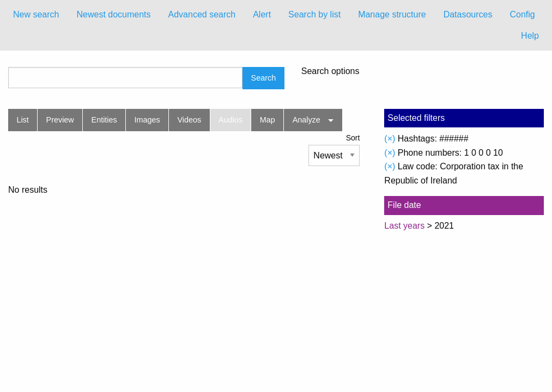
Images (147, 120)
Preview (60, 120)
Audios (230, 120)
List (22, 120)
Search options (330, 71)
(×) (390, 139)
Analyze (307, 120)
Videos (190, 120)
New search (36, 14)
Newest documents (113, 14)
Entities (104, 120)
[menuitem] (36, 15)
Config (522, 14)
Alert (262, 14)
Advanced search (202, 14)
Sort (353, 138)
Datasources (468, 14)
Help (530, 36)
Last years (404, 226)
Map (268, 120)
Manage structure (392, 14)
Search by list (314, 14)
